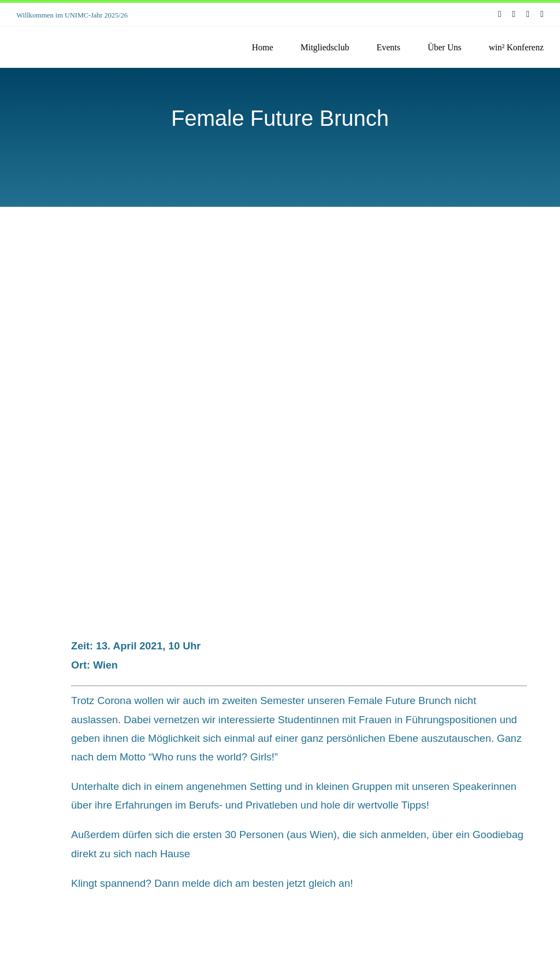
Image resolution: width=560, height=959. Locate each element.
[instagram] (514, 14)
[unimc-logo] (66, 36)
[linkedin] (542, 14)
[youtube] (528, 14)
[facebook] (500, 14)
